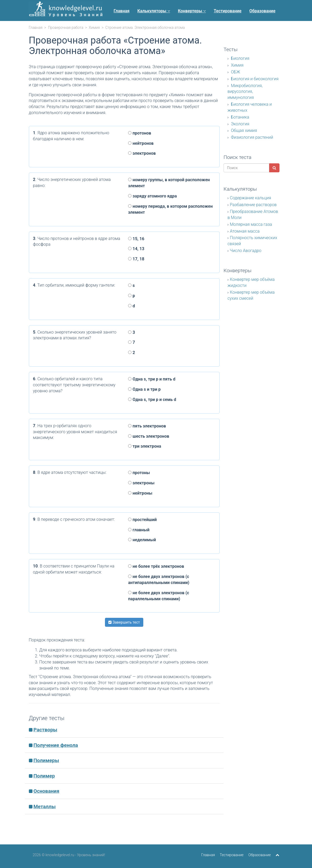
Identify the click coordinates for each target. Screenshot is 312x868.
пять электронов (147, 426)
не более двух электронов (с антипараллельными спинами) (159, 580)
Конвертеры (192, 11)
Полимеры (46, 760)
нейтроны (140, 493)
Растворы (45, 730)
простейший (142, 520)
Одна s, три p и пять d (152, 379)
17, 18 (136, 259)
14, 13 (136, 249)
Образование (262, 11)
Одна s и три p (144, 389)
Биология (240, 58)
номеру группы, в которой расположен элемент (169, 183)
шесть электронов (149, 436)
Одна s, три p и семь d (152, 400)
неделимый (142, 540)
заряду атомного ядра (152, 196)
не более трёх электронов (156, 566)
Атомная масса (245, 231)
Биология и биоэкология (254, 79)
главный (139, 530)
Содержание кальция (250, 198)
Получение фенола (56, 745)
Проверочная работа (66, 28)
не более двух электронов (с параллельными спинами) (158, 596)
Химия (94, 28)
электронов (142, 153)
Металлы (44, 807)
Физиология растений (252, 137)
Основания (46, 791)
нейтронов (141, 143)
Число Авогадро (246, 251)
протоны (139, 473)
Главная (121, 11)
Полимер (44, 776)
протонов (140, 133)
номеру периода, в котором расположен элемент (170, 209)
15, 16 (136, 239)
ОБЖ (235, 72)
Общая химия (244, 130)
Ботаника (240, 117)
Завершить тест (124, 622)
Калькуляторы (154, 11)
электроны (141, 483)
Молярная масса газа (251, 224)
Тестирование (228, 11)
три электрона (145, 446)
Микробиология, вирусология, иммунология (245, 92)
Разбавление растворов (253, 205)
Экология (240, 124)
